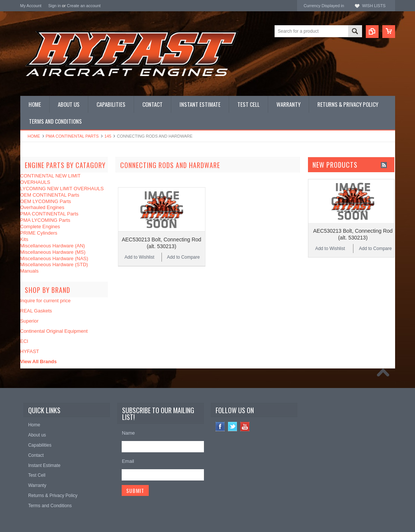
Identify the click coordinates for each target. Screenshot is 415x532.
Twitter (233, 427)
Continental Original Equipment (54, 331)
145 (108, 136)
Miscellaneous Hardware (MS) (53, 252)
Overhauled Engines (42, 207)
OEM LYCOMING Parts (46, 201)
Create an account (84, 6)
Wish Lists (374, 6)
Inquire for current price (45, 301)
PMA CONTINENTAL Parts (72, 136)
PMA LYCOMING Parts (45, 220)
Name (128, 433)
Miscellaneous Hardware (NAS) (54, 258)
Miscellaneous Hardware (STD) (54, 264)
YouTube (245, 427)
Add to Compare (183, 257)
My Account (31, 6)
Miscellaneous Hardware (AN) (53, 246)
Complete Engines (40, 227)
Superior (29, 321)
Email (128, 461)
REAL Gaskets (36, 311)
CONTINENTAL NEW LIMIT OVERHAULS (51, 179)
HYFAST (30, 351)
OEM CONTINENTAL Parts (50, 195)
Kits (24, 239)
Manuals (29, 271)
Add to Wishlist (139, 257)
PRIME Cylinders (39, 233)
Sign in (54, 6)
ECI (24, 341)
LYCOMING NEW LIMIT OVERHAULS (62, 189)
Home (34, 136)
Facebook (220, 427)
